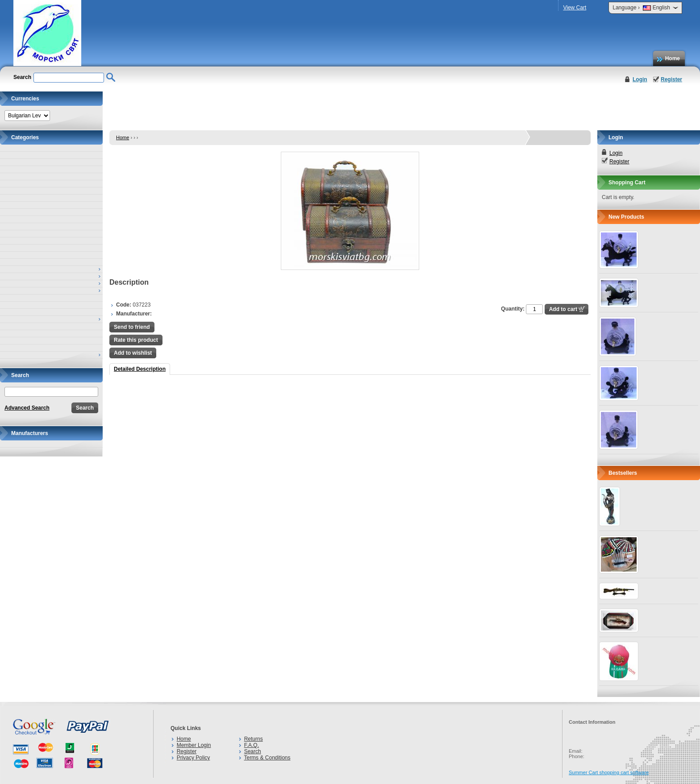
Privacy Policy (194, 758)
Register (671, 79)
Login (640, 79)
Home (673, 58)
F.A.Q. (252, 745)
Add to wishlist (133, 353)
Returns (254, 739)
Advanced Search (27, 408)
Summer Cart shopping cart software (609, 772)
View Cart (575, 8)
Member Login (194, 745)
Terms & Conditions (267, 758)
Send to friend (132, 327)
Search (253, 751)
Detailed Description (140, 369)
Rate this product (136, 340)
